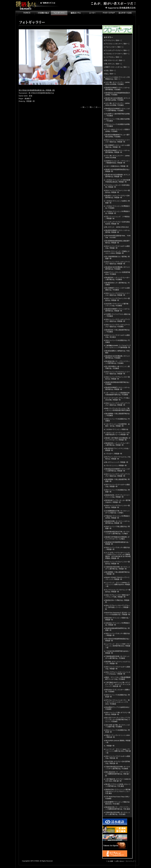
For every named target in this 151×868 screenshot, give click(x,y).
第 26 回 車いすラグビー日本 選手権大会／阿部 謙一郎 (118, 762)
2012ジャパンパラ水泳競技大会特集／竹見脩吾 (118, 125)
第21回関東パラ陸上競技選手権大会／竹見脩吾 (118, 415)
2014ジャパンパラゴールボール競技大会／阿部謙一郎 (118, 247)
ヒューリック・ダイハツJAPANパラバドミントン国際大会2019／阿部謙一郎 (118, 584)
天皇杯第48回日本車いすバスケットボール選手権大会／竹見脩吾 (118, 657)
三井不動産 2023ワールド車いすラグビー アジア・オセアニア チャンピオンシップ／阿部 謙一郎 (118, 684)
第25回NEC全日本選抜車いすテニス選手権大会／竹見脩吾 (118, 357)
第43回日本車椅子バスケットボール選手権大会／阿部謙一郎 (118, 310)
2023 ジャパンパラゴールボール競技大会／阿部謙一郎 (118, 668)
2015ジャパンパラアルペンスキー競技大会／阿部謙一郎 (118, 299)
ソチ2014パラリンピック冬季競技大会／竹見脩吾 (118, 207)
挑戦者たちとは (48, 3)
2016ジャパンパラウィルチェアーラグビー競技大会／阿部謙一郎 (118, 404)
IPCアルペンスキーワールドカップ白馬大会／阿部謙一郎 (118, 458)
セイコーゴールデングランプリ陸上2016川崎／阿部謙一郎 (117, 399)
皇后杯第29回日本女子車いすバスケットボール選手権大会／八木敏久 (118, 533)
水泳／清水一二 (111, 70)
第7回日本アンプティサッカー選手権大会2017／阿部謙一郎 (118, 501)
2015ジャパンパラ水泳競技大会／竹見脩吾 (118, 341)
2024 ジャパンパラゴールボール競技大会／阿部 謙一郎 (118, 757)
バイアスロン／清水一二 (114, 57)
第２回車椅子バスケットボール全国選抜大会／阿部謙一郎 (117, 146)
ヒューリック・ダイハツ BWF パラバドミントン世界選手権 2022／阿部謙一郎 (118, 646)
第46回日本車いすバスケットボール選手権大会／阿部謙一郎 (118, 522)
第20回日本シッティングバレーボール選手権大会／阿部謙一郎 (118, 444)
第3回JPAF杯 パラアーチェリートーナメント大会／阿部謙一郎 (118, 496)
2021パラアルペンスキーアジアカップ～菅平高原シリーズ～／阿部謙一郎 (118, 607)
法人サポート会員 (125, 13)
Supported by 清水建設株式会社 (120, 8)
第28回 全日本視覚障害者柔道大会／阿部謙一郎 (118, 170)
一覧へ (91, 107)
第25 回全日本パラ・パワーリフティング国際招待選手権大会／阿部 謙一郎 (118, 774)
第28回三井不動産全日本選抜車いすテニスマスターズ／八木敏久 (118, 538)
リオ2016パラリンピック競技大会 (117, 429)
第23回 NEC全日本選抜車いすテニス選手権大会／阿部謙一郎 (118, 176)
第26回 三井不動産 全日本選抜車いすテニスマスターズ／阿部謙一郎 (118, 439)
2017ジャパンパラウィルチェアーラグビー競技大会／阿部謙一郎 (118, 475)
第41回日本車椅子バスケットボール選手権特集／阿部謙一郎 (118, 151)
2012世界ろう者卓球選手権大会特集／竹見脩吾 (118, 115)
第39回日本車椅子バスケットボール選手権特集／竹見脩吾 (118, 89)
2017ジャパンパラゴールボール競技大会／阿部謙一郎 (118, 486)
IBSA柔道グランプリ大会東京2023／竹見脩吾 (118, 708)
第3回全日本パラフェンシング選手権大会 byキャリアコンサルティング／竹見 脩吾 (118, 791)
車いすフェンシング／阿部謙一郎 (117, 462)
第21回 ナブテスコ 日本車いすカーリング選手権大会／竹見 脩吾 (118, 785)
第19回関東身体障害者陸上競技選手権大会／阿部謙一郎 (118, 242)
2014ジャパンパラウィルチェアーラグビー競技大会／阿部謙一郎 (118, 263)
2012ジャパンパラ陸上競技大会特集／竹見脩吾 (118, 120)
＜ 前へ (83, 107)
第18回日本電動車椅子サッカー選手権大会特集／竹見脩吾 (118, 136)
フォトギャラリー (59, 13)
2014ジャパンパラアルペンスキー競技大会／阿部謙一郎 (118, 191)
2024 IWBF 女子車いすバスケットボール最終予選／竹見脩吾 (118, 726)
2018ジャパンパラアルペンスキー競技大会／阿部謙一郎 (118, 506)
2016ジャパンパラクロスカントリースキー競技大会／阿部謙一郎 (118, 373)
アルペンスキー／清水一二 (114, 47)
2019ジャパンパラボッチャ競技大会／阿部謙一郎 (118, 548)
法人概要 (110, 861)
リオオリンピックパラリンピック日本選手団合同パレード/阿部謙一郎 (117, 434)
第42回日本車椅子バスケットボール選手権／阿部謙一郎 (118, 231)
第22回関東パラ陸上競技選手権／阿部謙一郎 (118, 480)
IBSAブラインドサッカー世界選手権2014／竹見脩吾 (118, 273)
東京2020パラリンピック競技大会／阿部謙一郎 (118, 619)
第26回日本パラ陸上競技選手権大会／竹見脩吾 (118, 331)
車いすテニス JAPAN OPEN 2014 (117, 227)
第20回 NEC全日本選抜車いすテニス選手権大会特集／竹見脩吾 (118, 99)
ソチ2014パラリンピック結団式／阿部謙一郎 (118, 202)
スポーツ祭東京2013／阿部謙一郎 (117, 166)
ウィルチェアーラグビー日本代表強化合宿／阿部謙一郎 (117, 223)
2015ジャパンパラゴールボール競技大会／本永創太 (118, 336)
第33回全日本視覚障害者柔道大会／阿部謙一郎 (118, 543)
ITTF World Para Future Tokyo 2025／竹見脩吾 (118, 798)
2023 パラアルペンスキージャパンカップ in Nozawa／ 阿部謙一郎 (118, 673)
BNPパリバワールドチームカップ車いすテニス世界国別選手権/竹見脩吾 (118, 409)
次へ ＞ (98, 107)
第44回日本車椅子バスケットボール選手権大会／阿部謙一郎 (118, 388)
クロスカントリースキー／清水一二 (117, 54)
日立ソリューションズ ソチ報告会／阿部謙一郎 (117, 218)
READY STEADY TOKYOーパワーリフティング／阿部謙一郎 (117, 578)
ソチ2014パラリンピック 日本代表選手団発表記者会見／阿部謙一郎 (118, 181)
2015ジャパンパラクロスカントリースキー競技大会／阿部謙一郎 (118, 294)
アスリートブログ (108, 13)
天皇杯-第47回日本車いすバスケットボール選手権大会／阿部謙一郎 (118, 568)
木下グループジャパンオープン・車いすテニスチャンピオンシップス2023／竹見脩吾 (117, 702)
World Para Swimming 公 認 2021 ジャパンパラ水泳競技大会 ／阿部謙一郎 (118, 614)
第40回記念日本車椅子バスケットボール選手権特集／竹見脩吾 (118, 110)
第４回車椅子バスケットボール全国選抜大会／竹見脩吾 (117, 289)
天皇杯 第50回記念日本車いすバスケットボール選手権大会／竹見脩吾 (118, 768)
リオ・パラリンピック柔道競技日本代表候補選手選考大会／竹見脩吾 (117, 394)
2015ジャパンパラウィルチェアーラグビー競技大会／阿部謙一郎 (118, 320)
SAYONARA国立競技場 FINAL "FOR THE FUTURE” (118, 237)
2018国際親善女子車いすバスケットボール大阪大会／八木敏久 (118, 512)
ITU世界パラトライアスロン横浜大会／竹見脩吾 (118, 315)
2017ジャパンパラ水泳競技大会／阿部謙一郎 (118, 491)
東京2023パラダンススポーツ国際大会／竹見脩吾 (118, 691)
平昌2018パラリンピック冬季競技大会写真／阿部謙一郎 (118, 517)
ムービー (92, 13)
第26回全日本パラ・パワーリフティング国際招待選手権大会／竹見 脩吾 (118, 808)
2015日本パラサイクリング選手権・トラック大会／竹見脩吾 (118, 305)
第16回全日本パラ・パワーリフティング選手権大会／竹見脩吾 (118, 362)
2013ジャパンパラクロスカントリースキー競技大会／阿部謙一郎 (118, 141)
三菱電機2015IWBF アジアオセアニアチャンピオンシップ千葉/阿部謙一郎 (118, 346)
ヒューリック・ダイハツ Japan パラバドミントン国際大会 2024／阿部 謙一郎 (118, 751)
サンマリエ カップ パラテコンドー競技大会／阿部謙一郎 (118, 591)
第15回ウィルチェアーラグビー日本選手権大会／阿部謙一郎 (118, 197)
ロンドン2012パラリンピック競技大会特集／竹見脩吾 (118, 130)
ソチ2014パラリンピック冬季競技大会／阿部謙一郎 (118, 212)
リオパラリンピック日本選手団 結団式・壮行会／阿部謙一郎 (117, 425)
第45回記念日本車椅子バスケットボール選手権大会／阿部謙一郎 (118, 470)
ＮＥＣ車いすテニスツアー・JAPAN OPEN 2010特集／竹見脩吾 (117, 83)
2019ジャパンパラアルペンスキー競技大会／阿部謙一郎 (118, 563)
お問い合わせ (120, 861)
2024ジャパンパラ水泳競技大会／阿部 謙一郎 (118, 731)
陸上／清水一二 (111, 74)
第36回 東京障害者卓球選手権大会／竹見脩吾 (118, 383)
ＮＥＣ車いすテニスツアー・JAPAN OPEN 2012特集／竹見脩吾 (117, 104)
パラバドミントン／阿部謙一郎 (116, 466)
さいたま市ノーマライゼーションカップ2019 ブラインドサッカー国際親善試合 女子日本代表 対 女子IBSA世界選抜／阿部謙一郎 (118, 555)
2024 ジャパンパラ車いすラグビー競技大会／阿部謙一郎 (118, 713)
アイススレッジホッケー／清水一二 (117, 44)
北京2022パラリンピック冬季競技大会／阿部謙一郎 (118, 624)
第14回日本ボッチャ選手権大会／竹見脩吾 (118, 284)
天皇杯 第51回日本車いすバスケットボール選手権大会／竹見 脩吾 (118, 813)
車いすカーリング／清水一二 (115, 60)
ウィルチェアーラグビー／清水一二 (117, 50)
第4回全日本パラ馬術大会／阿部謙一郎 (118, 601)
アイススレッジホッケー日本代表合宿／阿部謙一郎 (117, 186)
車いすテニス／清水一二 (114, 64)
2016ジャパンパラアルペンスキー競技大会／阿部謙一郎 (118, 378)
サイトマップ (130, 861)
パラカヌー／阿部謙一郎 (114, 454)
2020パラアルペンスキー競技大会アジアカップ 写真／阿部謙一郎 (118, 596)
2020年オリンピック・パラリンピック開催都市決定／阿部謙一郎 (118, 162)
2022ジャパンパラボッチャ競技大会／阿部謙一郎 (118, 634)
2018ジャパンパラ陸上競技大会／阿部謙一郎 (118, 527)
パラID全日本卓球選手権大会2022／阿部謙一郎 (118, 652)
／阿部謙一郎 (110, 746)
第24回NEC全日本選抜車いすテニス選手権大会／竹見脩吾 (118, 268)
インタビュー (76, 13)
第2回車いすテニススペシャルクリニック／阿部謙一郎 (118, 663)
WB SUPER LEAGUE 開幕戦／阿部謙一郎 (118, 742)
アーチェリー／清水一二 (114, 40)
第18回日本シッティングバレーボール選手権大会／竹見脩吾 (118, 279)
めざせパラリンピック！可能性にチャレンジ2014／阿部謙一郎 (117, 252)
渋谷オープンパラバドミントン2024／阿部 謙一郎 (118, 736)
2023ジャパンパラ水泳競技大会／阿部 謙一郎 (118, 696)
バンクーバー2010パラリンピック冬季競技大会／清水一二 (118, 78)
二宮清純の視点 (43, 13)
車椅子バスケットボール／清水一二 (117, 67)
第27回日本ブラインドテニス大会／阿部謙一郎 (118, 449)
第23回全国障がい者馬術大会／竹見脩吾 (118, 352)
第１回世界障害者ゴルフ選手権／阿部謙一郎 (117, 258)
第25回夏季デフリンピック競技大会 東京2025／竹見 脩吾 (118, 803)
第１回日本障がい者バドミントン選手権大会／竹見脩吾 (117, 367)
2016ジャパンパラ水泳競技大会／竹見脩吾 (118, 420)
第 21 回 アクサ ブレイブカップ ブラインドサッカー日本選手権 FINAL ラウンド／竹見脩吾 (118, 720)
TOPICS (26, 13)
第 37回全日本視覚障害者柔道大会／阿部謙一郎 (37, 90)
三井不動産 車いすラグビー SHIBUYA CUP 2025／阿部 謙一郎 (118, 780)
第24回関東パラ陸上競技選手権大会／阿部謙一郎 (118, 573)
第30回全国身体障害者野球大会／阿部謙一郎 (118, 629)
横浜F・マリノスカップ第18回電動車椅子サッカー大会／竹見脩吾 (118, 678)
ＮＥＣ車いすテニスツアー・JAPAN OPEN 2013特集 (117, 157)
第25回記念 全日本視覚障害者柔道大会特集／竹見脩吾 (118, 94)
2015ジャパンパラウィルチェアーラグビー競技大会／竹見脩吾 (118, 326)
